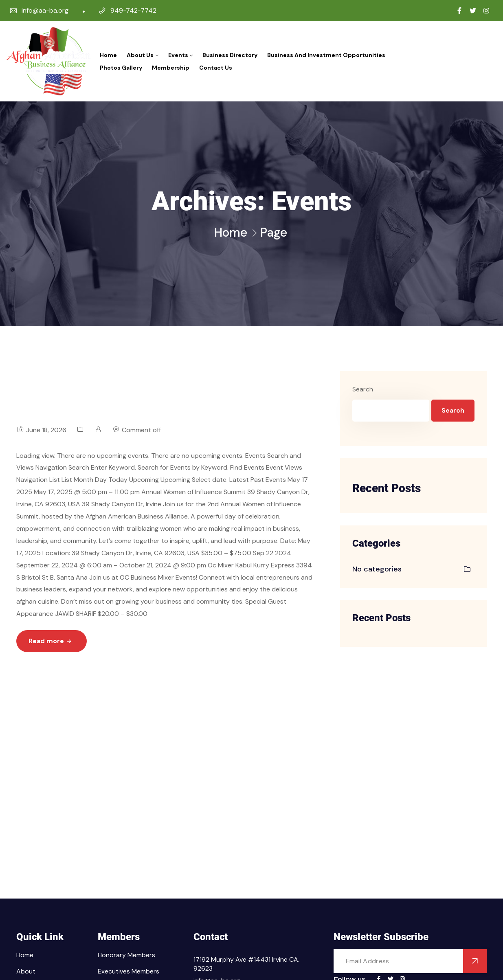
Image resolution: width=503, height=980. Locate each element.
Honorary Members (126, 955)
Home (108, 55)
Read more (50, 641)
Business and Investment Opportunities (326, 55)
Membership (171, 68)
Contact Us (216, 68)
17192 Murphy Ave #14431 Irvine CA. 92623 (246, 964)
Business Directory (230, 55)
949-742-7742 (133, 10)
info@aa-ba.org (45, 10)
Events (178, 55)
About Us (140, 55)
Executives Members (128, 971)
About (26, 971)
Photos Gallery (121, 68)
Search (363, 389)
